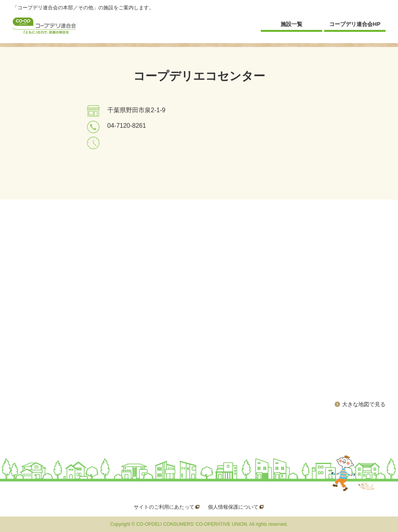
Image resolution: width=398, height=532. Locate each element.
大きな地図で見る (364, 404)
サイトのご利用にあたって (164, 507)
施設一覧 (292, 24)
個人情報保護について (233, 507)
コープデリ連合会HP (355, 24)
